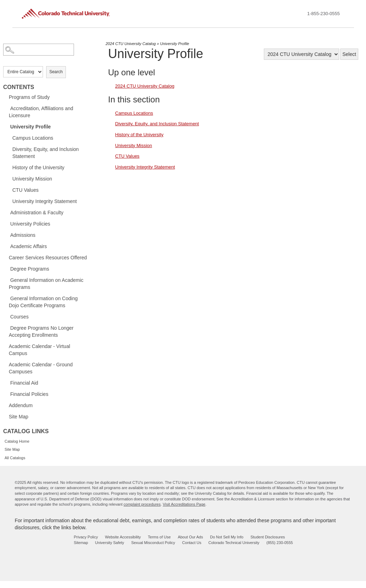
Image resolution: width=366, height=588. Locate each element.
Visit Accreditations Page (184, 504)
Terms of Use (159, 537)
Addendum (21, 405)
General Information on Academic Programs (46, 284)
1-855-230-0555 (324, 14)
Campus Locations (33, 138)
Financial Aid (24, 383)
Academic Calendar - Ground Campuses (41, 368)
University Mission (32, 179)
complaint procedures (142, 504)
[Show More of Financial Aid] (7, 382)
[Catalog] (302, 54)
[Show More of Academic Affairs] (7, 246)
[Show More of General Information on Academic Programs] (7, 280)
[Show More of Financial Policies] (7, 394)
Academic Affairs (29, 246)
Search (56, 72)
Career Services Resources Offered (48, 258)
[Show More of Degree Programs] (7, 268)
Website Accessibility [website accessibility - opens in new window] (123, 537)
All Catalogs (15, 458)
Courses (19, 317)
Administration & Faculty (37, 213)
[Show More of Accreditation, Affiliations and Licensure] (7, 108)
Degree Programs (30, 269)
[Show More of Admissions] (7, 235)
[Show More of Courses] (7, 316)
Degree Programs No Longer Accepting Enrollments (41, 331)
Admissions (23, 235)
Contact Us (192, 543)
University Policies (30, 224)
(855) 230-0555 (280, 543)
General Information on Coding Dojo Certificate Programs (43, 302)
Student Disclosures (268, 537)
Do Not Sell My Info (227, 537)
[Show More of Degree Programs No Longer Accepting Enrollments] (7, 328)
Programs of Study (29, 97)
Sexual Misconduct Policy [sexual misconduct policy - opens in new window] (153, 543)
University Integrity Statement (45, 201)
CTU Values (25, 190)
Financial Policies (29, 394)
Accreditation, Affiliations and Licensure (41, 112)
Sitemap (81, 543)
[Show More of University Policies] (7, 223)
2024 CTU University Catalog (131, 44)
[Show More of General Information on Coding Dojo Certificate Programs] (7, 298)
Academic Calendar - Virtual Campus (39, 350)
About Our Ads (191, 537)
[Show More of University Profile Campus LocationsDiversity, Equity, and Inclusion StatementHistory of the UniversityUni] (7, 126)
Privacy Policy (86, 537)
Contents (19, 87)
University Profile (30, 127)
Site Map (18, 417)
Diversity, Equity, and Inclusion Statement (46, 153)
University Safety (110, 543)
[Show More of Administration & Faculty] (7, 212)
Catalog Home (17, 441)
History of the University (38, 167)
